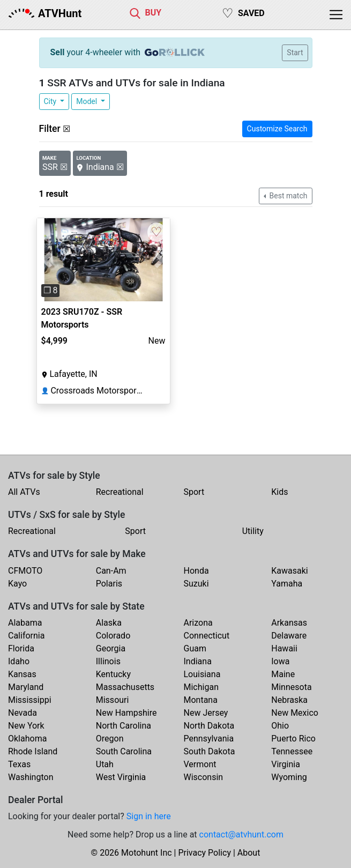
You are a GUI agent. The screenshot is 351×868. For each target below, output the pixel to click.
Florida (21, 648)
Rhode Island (33, 751)
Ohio (280, 726)
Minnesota (291, 687)
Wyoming (289, 777)
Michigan (201, 687)
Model (87, 101)
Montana (201, 700)
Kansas (22, 674)
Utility (253, 531)
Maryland (26, 687)
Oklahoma (27, 739)
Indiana (198, 661)
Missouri (113, 700)
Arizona (198, 623)
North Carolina (124, 726)
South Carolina (124, 751)
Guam (195, 648)
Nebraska (289, 700)
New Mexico (295, 713)
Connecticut (207, 636)
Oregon (110, 739)
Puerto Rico (293, 739)
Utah (105, 764)
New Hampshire (126, 713)
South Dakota (210, 751)
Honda (196, 571)
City (51, 101)
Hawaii (284, 648)
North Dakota (209, 726)
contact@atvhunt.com (241, 834)
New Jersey (206, 713)
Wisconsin (204, 777)
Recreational (120, 492)
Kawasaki (289, 571)
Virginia (286, 764)
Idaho (19, 661)
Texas (19, 764)
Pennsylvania (209, 739)
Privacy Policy (204, 853)
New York (26, 726)
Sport (194, 492)
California (26, 636)
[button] (47, 260)
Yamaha (287, 584)
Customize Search (277, 129)
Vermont (200, 764)
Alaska (109, 623)
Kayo (17, 584)
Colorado (113, 636)
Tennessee (292, 751)
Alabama (25, 623)
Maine (283, 674)
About (249, 853)
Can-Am (111, 571)
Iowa (280, 661)
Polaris (109, 584)
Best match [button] (287, 196)
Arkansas (289, 623)
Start (295, 53)
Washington (31, 777)
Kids (279, 492)
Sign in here (149, 816)
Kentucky (113, 674)
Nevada (23, 713)
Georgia (111, 648)
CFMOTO (25, 571)
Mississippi (30, 700)
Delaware (289, 636)
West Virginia (121, 777)
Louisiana (202, 674)
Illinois (108, 661)
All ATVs (24, 492)
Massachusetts (125, 687)
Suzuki (196, 584)
